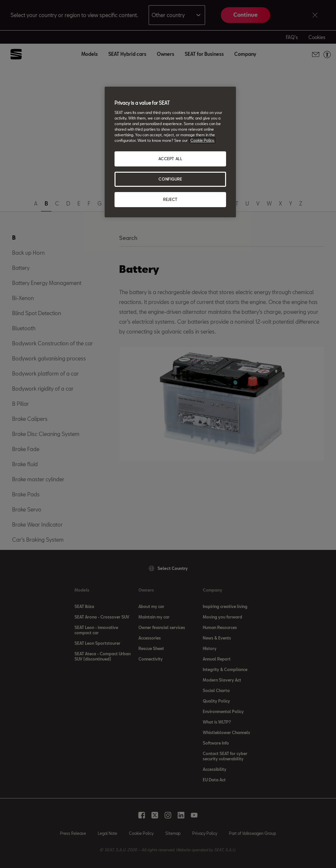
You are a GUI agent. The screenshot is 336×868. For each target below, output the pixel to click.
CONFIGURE (170, 179)
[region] (170, 152)
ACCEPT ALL (170, 159)
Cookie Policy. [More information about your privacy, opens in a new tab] (202, 140)
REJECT (170, 199)
